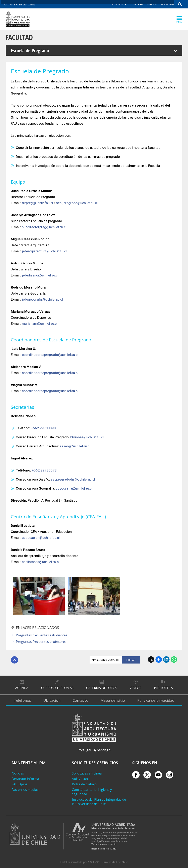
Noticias (18, 773)
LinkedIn (166, 659)
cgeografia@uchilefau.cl (74, 488)
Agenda (22, 688)
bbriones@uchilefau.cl (87, 437)
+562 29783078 (44, 470)
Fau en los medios (25, 790)
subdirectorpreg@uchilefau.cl (44, 227)
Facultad (19, 37)
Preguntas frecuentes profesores (41, 642)
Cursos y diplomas (57, 688)
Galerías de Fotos (102, 688)
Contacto (80, 700)
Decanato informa (25, 779)
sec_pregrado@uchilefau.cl (77, 203)
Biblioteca (163, 688)
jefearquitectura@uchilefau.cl (44, 251)
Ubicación (52, 700)
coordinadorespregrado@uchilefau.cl (50, 355)
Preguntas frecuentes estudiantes (42, 635)
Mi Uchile (152, 4)
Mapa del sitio (113, 700)
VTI (98, 862)
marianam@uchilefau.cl (40, 324)
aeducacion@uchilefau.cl (41, 538)
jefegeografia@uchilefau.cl (42, 299)
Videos (135, 688)
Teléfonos (22, 700)
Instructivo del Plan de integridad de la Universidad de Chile (99, 802)
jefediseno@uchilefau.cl (40, 275)
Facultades (117, 4)
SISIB (91, 862)
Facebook (159, 659)
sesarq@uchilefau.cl (75, 446)
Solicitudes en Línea (87, 773)
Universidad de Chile (115, 862)
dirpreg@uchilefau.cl (37, 203)
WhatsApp (174, 659)
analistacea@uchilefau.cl (41, 562)
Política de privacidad (156, 700)
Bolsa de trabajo (84, 784)
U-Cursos (138, 4)
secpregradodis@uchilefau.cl (73, 479)
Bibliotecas (168, 4)
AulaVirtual (80, 779)
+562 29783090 (43, 428)
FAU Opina (20, 784)
